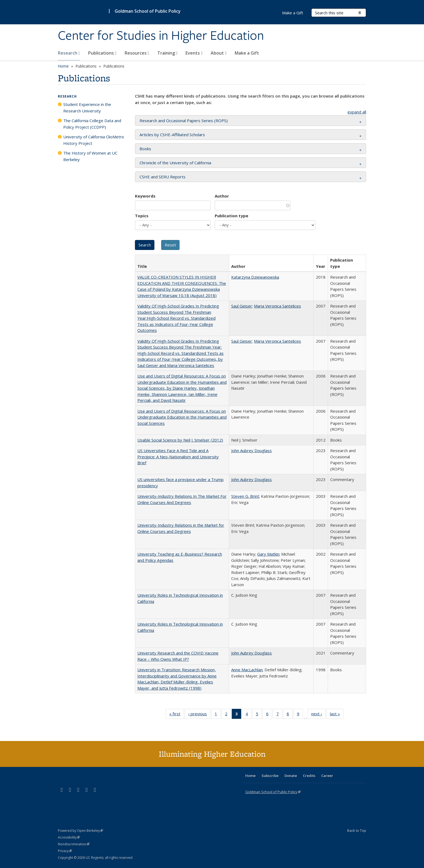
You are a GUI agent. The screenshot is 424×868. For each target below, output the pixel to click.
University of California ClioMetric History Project (94, 140)
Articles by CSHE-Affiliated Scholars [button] (172, 135)
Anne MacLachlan (247, 670)
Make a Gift (247, 53)
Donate (291, 776)
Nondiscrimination (74, 844)
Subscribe (270, 776)
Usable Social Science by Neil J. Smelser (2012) (180, 440)
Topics (142, 216)
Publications (102, 53)
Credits (309, 776)
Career (327, 776)
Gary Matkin (268, 554)
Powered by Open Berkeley (80, 831)
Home (63, 66)
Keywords (145, 196)
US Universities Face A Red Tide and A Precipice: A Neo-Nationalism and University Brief (178, 457)
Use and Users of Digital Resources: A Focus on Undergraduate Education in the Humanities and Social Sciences (182, 417)
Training (168, 53)
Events (194, 53)
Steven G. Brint (245, 496)
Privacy (65, 851)
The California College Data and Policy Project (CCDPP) (92, 124)
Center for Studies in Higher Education (161, 36)
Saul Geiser (242, 306)
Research (69, 53)
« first (177, 715)
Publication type (231, 216)
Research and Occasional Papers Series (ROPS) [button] (184, 121)
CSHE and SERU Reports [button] (163, 177)
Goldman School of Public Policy (148, 11)
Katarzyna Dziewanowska (255, 277)
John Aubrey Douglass (251, 450)
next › (318, 715)
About (219, 53)
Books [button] (145, 149)
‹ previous (199, 715)
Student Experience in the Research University (87, 108)
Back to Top (357, 830)
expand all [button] (357, 112)
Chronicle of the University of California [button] (175, 163)
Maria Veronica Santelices (277, 306)
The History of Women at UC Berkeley (90, 156)
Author (222, 196)
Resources (137, 53)
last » (337, 715)
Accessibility (69, 837)
